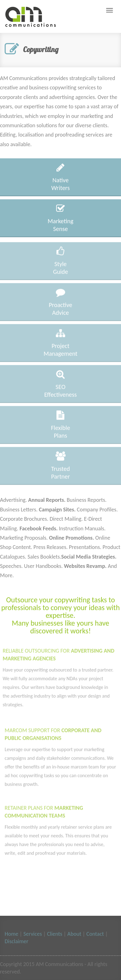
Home (11, 935)
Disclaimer (16, 942)
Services (32, 935)
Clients (54, 935)
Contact (95, 935)
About (74, 935)
